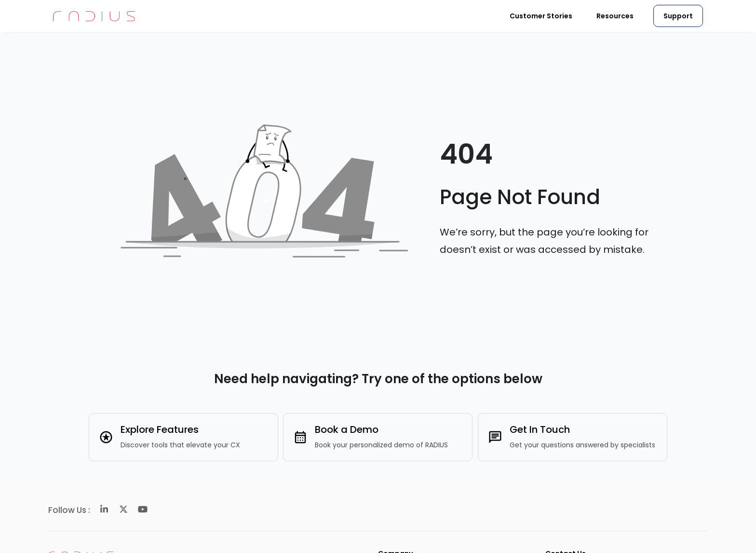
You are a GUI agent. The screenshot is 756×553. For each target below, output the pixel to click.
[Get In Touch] (495, 437)
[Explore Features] (106, 437)
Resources (615, 16)
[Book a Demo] (300, 437)
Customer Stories (541, 16)
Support (678, 16)
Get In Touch (540, 429)
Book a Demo (347, 429)
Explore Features (160, 429)
